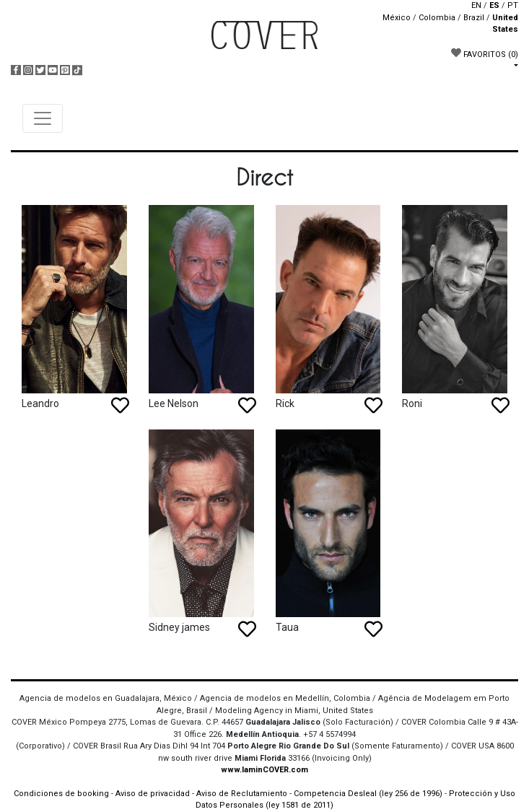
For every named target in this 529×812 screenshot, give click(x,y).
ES (494, 5)
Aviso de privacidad (153, 794)
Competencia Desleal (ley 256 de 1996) (369, 794)
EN (476, 5)
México (397, 18)
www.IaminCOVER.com (264, 770)
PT (513, 5)
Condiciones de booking (61, 794)
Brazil (474, 18)
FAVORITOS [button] (485, 53)
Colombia (437, 18)
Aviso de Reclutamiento (242, 794)
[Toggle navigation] (43, 118)
